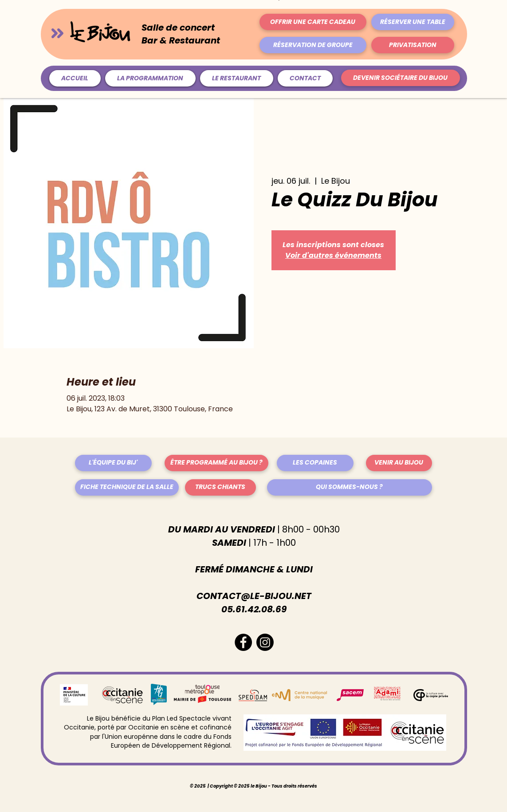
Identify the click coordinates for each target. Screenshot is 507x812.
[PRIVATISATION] (413, 45)
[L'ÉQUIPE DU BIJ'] (113, 463)
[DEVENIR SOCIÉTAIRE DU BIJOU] (401, 78)
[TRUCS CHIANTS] (220, 487)
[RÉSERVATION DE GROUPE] (313, 45)
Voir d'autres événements (333, 255)
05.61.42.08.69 (254, 609)
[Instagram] (265, 642)
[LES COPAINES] (315, 463)
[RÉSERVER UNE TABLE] (413, 22)
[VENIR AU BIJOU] (399, 463)
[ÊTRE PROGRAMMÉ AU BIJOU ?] (216, 463)
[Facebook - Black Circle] (243, 642)
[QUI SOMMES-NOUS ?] (350, 487)
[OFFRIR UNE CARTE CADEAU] (313, 22)
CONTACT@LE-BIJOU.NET (254, 596)
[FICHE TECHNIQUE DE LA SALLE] (127, 487)
